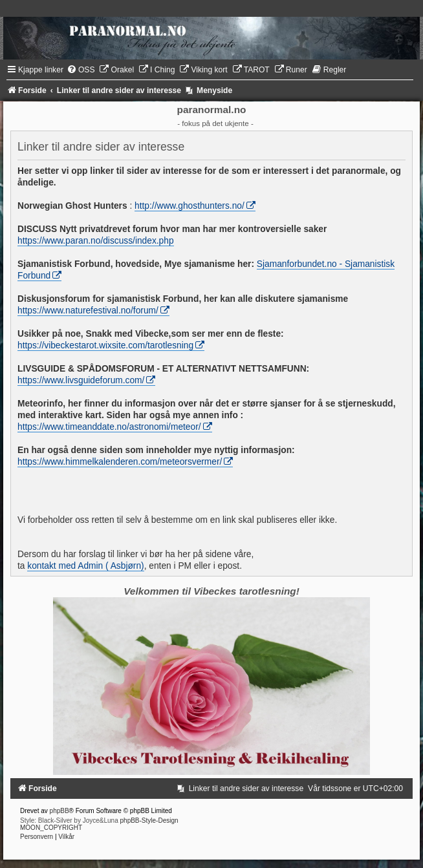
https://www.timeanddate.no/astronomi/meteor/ (109, 427)
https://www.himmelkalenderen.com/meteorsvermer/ (120, 462)
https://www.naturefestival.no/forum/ (88, 311)
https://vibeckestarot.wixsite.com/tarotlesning (105, 345)
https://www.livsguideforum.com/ (81, 380)
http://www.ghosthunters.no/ (190, 206)
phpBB (60, 811)
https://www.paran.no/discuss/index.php (96, 241)
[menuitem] (81, 70)
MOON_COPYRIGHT (51, 828)
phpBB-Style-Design (149, 820)
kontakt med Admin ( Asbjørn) (85, 566)
